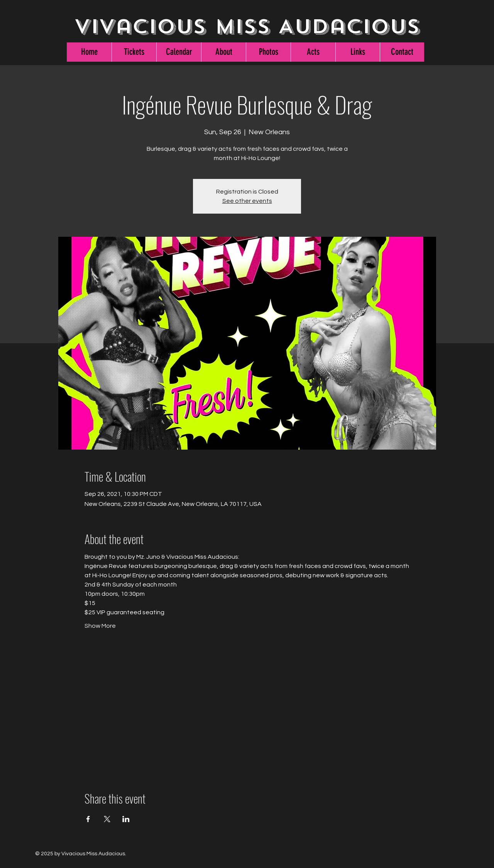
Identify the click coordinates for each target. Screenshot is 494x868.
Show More (100, 626)
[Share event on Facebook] (88, 819)
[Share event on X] (107, 819)
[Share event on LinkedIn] (126, 819)
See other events (247, 201)
